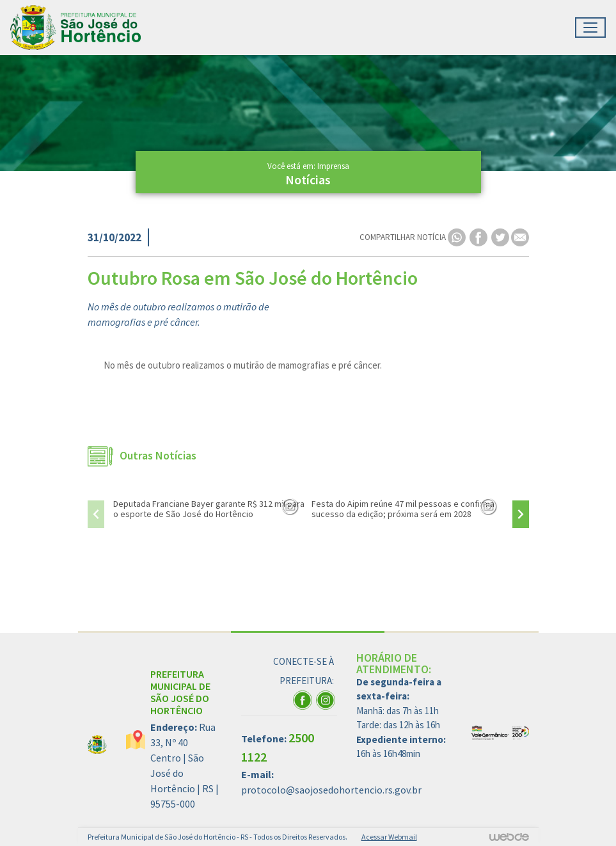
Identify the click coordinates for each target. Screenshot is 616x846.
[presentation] (96, 514)
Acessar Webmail (389, 837)
